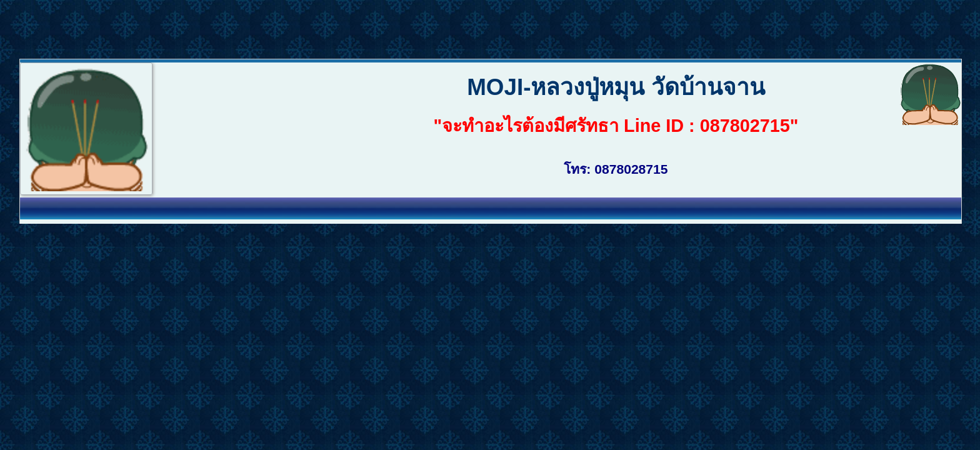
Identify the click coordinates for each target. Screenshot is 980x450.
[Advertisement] (227, 28)
